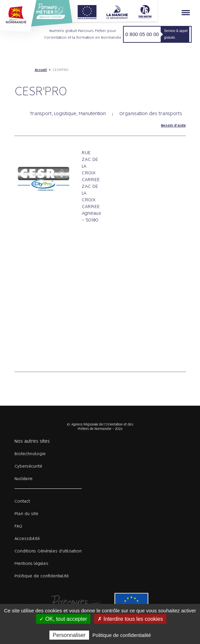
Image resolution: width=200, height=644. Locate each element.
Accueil (41, 70)
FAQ (18, 526)
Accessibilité (27, 539)
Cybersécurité (28, 466)
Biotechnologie (30, 454)
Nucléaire (24, 479)
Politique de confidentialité (42, 576)
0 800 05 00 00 (142, 34)
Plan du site (26, 514)
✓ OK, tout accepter (63, 619)
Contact (22, 501)
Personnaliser (69, 635)
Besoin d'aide (173, 126)
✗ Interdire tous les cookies (130, 619)
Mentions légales (31, 564)
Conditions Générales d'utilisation (48, 551)
